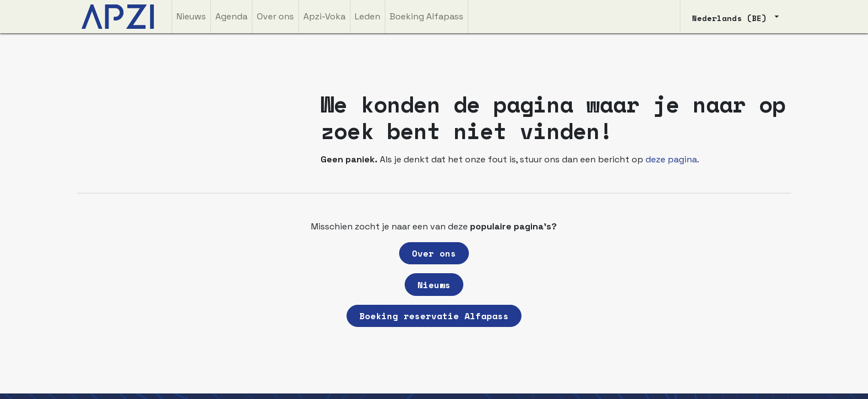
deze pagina (671, 159)
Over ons (434, 253)
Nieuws (434, 285)
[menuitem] (191, 17)
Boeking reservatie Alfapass (434, 316)
